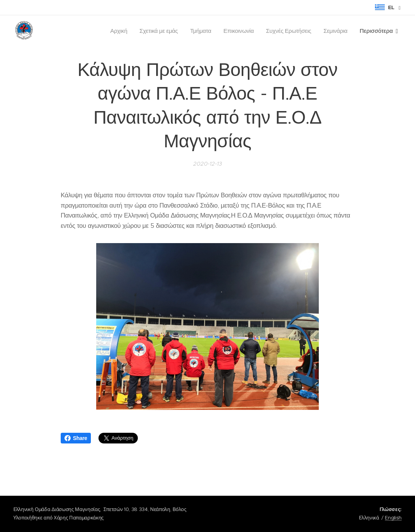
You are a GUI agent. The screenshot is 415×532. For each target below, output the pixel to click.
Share (76, 438)
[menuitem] (114, 31)
